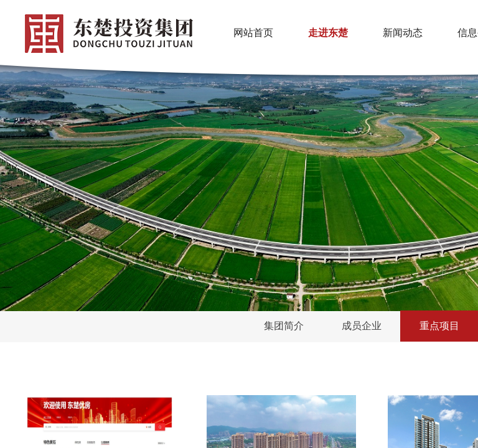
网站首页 (253, 33)
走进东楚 (328, 33)
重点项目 (439, 326)
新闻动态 (403, 33)
